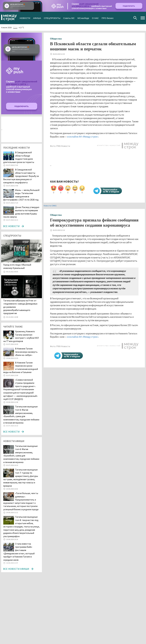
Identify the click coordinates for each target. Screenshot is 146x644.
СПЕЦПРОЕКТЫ (52, 18)
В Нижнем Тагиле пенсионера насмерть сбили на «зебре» (26, 352)
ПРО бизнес (108, 18)
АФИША (37, 18)
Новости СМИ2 (50, 206)
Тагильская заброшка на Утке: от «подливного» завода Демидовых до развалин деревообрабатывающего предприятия (20, 307)
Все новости (11, 226)
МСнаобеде (83, 18)
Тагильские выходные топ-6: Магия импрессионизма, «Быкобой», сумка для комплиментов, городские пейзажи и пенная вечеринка (21, 454)
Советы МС (69, 18)
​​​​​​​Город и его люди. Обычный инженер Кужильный (17, 266)
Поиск (135, 18)
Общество (56, 39)
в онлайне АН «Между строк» (83, 137)
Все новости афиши (16, 569)
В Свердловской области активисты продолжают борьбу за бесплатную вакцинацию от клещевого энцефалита (21, 176)
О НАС (95, 18)
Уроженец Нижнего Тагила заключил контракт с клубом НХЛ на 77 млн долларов (21, 336)
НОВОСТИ (25, 18)
